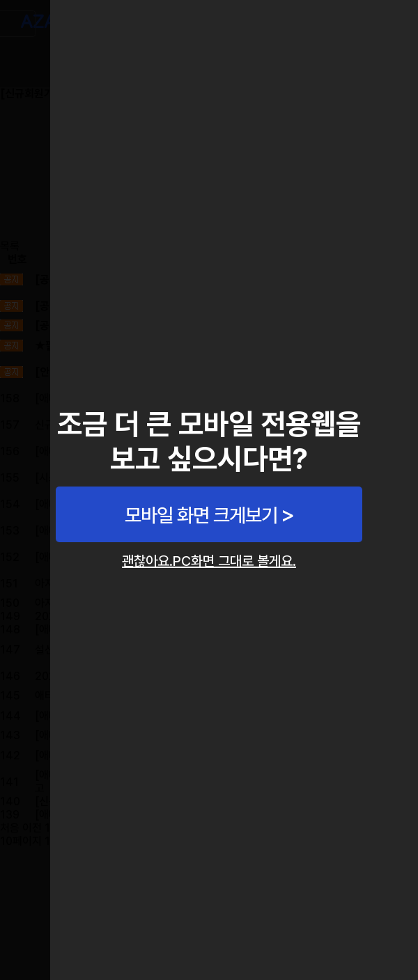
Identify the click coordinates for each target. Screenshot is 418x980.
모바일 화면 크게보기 (201, 515)
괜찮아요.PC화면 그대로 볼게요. (209, 561)
